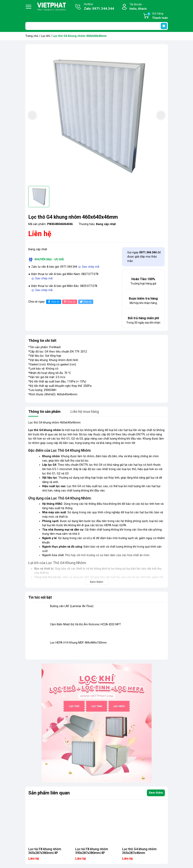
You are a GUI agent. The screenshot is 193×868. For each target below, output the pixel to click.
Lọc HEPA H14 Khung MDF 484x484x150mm (78, 643)
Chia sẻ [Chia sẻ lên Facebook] (53, 302)
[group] (97, 116)
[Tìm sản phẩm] (97, 26)
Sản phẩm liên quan (49, 793)
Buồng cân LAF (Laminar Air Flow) (72, 606)
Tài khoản (138, 7)
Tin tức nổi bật (40, 597)
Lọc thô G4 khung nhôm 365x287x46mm (139, 851)
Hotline (99, 7)
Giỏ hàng (157, 16)
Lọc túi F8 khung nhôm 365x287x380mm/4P (45, 851)
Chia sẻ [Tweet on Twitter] (85, 302)
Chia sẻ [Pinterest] (69, 302)
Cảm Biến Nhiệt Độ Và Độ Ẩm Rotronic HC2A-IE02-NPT (86, 624)
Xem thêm (156, 793)
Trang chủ (32, 36)
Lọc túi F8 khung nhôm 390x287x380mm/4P (92, 851)
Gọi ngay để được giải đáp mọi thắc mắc (144, 257)
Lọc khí (45, 36)
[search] (164, 26)
